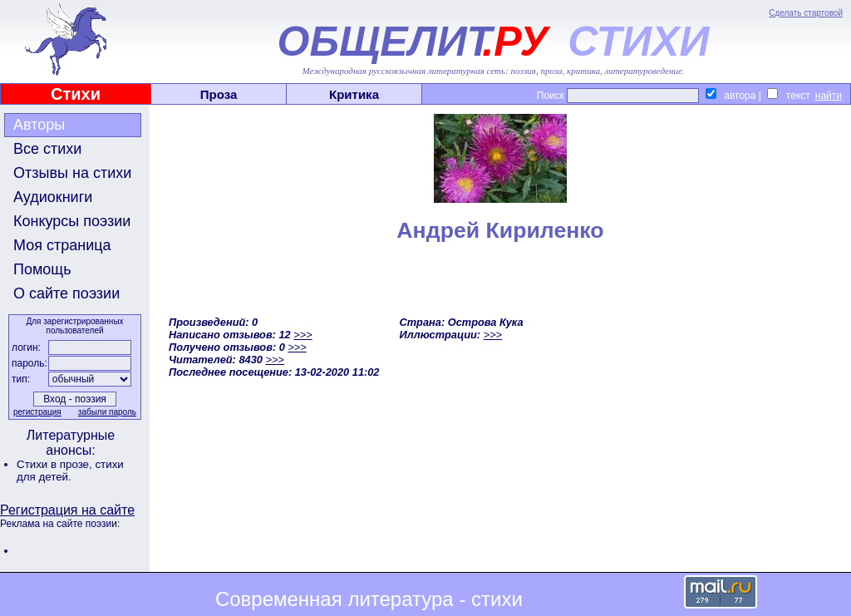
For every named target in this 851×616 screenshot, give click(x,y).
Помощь (42, 269)
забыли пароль (107, 412)
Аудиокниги (53, 197)
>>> (303, 335)
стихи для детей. (70, 471)
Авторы (39, 125)
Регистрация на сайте (67, 510)
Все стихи (47, 149)
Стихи (76, 94)
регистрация (37, 412)
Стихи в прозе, (56, 464)
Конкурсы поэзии (72, 221)
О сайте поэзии (66, 293)
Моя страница (62, 245)
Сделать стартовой (806, 13)
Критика (354, 94)
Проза (219, 94)
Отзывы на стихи (72, 173)
